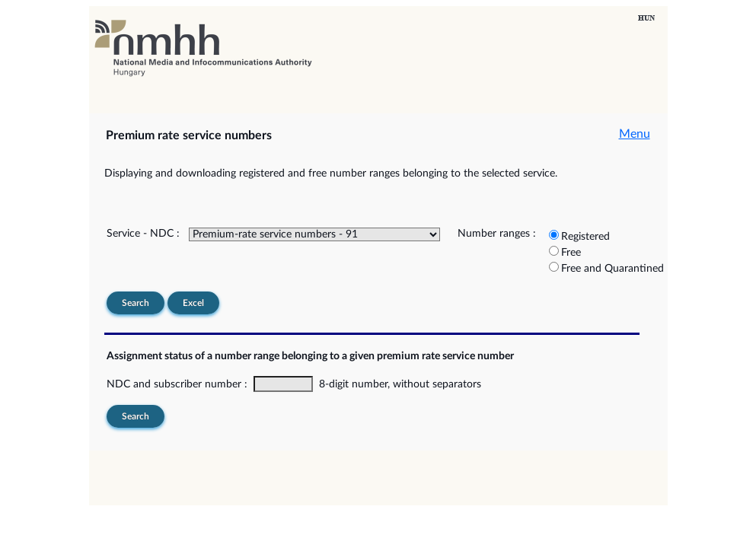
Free (571, 253)
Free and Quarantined (612, 269)
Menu (635, 134)
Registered (585, 237)
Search (136, 303)
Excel (193, 303)
